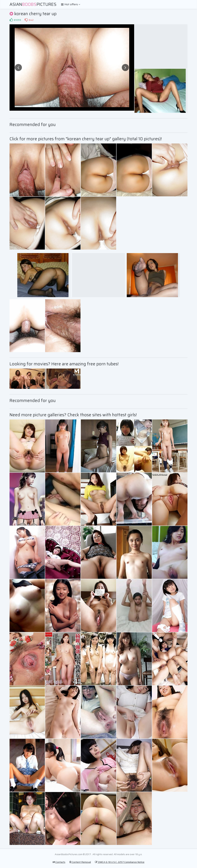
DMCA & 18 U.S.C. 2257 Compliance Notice (120, 862)
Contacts (59, 862)
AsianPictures (33, 4)
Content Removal (80, 862)
